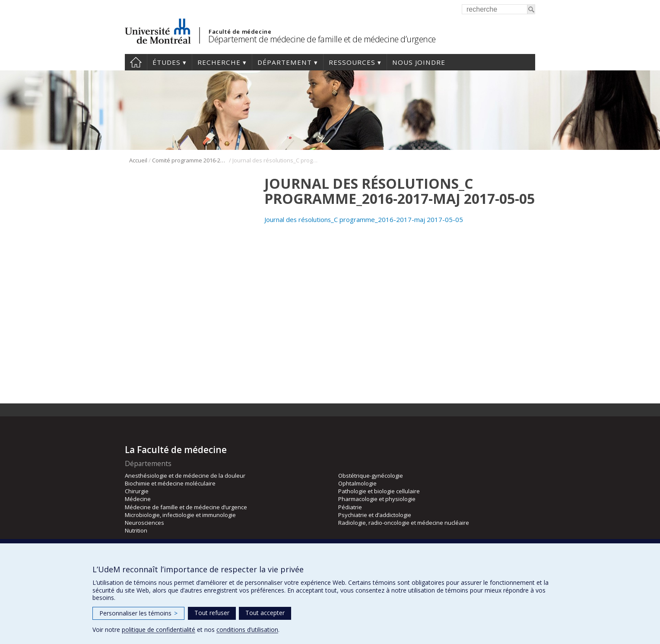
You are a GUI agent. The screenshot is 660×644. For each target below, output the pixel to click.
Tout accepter (265, 613)
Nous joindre (419, 62)
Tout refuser (212, 613)
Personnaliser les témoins (138, 613)
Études (167, 62)
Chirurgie (137, 491)
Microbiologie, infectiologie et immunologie (180, 515)
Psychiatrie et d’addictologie (375, 515)
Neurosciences (144, 523)
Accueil (136, 62)
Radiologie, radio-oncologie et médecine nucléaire (404, 523)
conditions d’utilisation (247, 630)
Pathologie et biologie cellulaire (379, 491)
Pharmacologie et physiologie (377, 499)
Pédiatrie (350, 507)
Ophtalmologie (357, 483)
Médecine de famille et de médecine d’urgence (186, 507)
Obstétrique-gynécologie (371, 476)
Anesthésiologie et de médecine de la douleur (185, 476)
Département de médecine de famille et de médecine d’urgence (322, 39)
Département (285, 62)
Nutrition (136, 530)
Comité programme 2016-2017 (190, 160)
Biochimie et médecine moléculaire (170, 483)
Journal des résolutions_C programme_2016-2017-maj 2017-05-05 (364, 219)
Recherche (219, 62)
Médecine (138, 499)
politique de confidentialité (159, 630)
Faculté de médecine (240, 32)
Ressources (352, 62)
